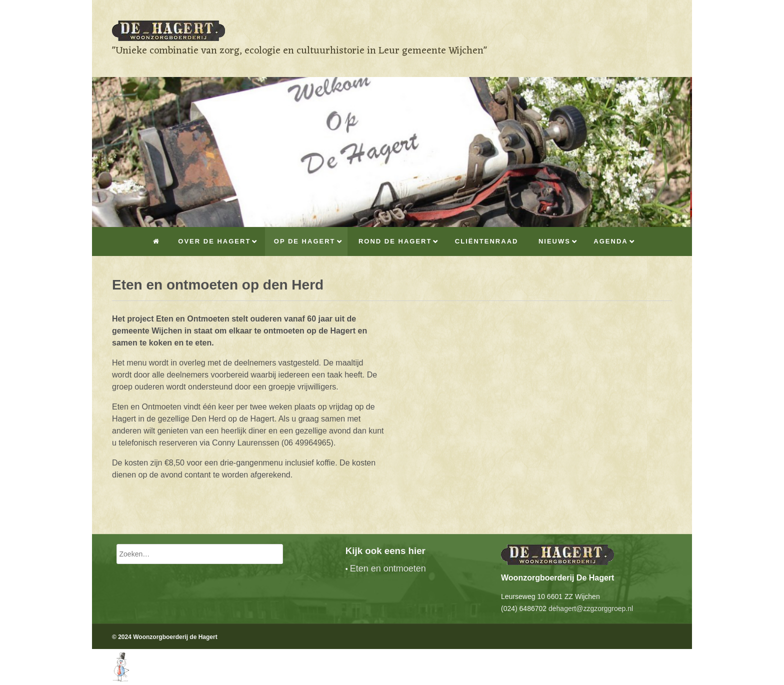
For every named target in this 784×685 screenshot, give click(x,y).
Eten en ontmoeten (388, 568)
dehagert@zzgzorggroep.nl (591, 608)
